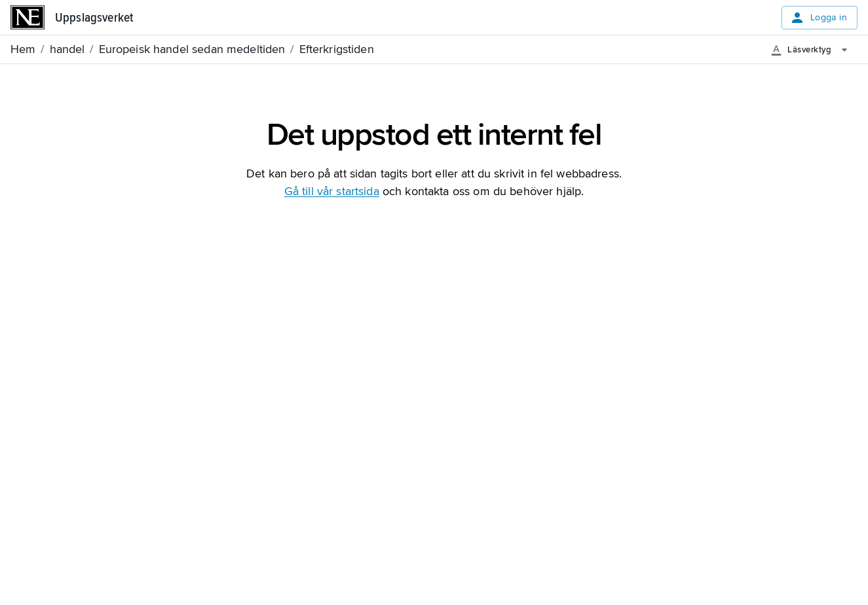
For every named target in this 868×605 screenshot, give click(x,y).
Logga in (818, 18)
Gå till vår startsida (332, 191)
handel (67, 49)
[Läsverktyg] (814, 50)
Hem (23, 49)
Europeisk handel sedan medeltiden (192, 49)
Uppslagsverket (94, 18)
